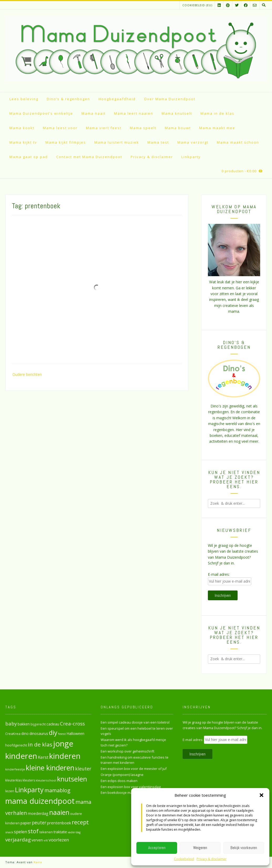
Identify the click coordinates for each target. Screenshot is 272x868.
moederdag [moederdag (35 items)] (38, 813)
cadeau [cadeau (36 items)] (53, 724)
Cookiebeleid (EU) (197, 5)
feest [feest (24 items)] (62, 734)
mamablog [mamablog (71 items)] (57, 790)
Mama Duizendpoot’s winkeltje (41, 113)
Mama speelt (143, 128)
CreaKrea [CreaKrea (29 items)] (13, 734)
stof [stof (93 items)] (33, 831)
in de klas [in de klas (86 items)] (40, 744)
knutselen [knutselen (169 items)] (72, 779)
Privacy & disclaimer (212, 859)
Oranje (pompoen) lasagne (122, 775)
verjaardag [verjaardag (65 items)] (18, 840)
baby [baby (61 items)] (11, 723)
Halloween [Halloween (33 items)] (75, 733)
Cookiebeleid (184, 859)
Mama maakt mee (217, 128)
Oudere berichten (27, 374)
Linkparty (191, 157)
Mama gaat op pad (29, 157)
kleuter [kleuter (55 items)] (83, 769)
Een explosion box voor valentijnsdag (131, 787)
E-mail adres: (219, 574)
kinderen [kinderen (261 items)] (65, 756)
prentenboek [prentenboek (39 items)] (59, 823)
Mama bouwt (178, 128)
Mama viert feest (104, 128)
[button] (261, 795)
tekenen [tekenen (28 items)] (46, 832)
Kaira (38, 862)
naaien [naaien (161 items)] (59, 812)
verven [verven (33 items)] (37, 840)
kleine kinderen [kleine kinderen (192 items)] (50, 768)
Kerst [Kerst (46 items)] (43, 757)
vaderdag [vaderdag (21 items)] (74, 832)
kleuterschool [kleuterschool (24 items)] (46, 780)
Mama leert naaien (134, 113)
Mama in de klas (217, 113)
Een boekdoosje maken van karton (129, 793)
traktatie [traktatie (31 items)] (60, 832)
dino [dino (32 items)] (25, 733)
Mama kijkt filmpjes (66, 142)
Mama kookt (22, 128)
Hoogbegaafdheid (117, 99)
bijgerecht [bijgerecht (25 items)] (38, 724)
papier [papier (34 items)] (26, 823)
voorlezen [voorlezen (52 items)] (59, 840)
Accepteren (157, 848)
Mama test (158, 142)
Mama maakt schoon (238, 142)
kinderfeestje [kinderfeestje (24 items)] (15, 769)
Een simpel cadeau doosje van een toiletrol (135, 722)
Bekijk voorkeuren (244, 848)
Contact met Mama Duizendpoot (89, 157)
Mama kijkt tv (23, 142)
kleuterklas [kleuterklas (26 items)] (14, 780)
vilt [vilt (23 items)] (46, 840)
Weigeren (200, 848)
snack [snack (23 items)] (9, 832)
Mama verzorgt (193, 142)
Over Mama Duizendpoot (170, 99)
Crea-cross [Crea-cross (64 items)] (72, 723)
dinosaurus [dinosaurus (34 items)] (39, 733)
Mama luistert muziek (117, 142)
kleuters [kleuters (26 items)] (29, 780)
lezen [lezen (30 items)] (10, 791)
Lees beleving (24, 99)
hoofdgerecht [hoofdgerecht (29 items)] (16, 745)
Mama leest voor (60, 128)
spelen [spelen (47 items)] (20, 832)
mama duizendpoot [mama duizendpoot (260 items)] (40, 801)
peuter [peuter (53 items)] (39, 823)
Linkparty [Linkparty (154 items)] (29, 790)
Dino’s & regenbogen (68, 99)
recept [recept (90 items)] (80, 822)
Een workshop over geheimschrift (127, 751)
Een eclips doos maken (119, 781)
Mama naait (94, 113)
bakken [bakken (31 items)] (24, 724)
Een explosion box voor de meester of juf (134, 769)
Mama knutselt (177, 113)
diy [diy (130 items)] (53, 732)
